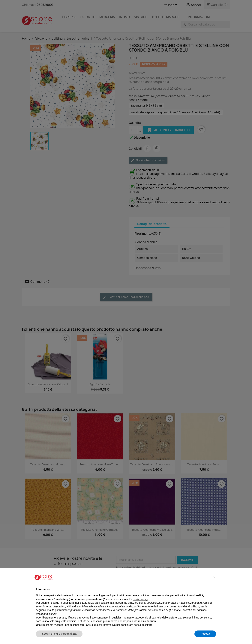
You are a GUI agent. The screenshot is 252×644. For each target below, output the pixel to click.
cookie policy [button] (140, 599)
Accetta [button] (205, 634)
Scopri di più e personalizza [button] (59, 634)
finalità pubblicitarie (58, 610)
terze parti (94, 603)
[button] (214, 577)
